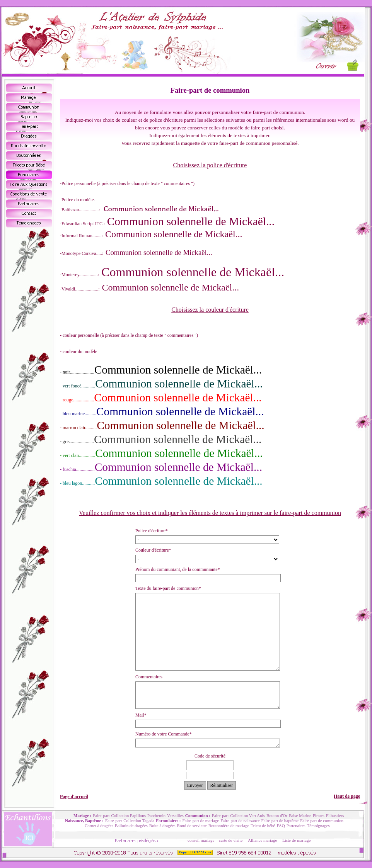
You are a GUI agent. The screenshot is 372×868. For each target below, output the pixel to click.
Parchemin (156, 815)
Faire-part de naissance (240, 820)
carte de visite (231, 840)
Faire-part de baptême (280, 820)
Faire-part (101, 815)
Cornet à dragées (99, 826)
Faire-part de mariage (201, 820)
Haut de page (347, 796)
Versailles (175, 815)
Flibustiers (335, 815)
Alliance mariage (262, 840)
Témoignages (318, 826)
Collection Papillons (129, 815)
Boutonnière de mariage (229, 826)
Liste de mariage (296, 840)
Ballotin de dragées (131, 826)
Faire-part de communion (322, 820)
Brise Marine (300, 815)
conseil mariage (201, 840)
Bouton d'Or (277, 815)
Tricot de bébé (263, 826)
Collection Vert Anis (247, 815)
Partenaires (296, 826)
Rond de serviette (192, 826)
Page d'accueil (74, 797)
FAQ (281, 826)
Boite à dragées (162, 826)
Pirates (319, 815)
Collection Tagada (139, 820)
